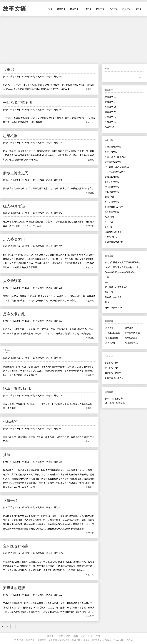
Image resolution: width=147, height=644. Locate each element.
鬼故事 (139, 9)
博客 (61, 636)
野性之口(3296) (112, 202)
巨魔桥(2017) (111, 237)
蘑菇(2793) (109, 197)
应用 (90, 636)
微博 (68, 636)
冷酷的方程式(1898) (114, 242)
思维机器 (10, 136)
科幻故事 (127, 9)
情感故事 (74, 9)
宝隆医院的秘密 (16, 546)
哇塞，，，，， (112, 277)
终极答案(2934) (112, 212)
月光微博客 (111, 343)
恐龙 (7, 351)
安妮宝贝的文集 (113, 333)
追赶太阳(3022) (112, 182)
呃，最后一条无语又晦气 (116, 287)
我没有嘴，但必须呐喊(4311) (118, 167)
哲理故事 (114, 9)
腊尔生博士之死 (16, 173)
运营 (83, 636)
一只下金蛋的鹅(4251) (115, 172)
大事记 (8, 70)
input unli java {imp (113, 307)
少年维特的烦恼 (132, 333)
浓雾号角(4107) (112, 177)
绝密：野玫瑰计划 (18, 389)
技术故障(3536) (112, 187)
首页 (50, 9)
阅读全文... (91, 89)
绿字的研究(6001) (113, 147)
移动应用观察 (131, 338)
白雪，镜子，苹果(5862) (116, 157)
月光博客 (110, 328)
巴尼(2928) (109, 217)
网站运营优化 (131, 343)
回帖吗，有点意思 (113, 297)
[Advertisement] (73, 40)
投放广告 (30, 640)
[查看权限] (120, 403)
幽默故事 (100, 9)
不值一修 (10, 501)
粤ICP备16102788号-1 (102, 640)
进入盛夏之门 (14, 239)
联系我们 (51, 636)
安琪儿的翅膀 (14, 588)
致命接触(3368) (112, 192)
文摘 (98, 636)
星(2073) (108, 227)
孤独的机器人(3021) (114, 207)
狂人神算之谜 (14, 206)
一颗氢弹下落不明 (18, 103)
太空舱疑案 (12, 281)
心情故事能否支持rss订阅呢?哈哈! (120, 272)
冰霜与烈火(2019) (113, 232)
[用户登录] (109, 403)
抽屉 (7, 455)
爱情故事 (61, 9)
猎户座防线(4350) (113, 162)
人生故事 (87, 9)
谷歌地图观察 (112, 338)
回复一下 (109, 292)
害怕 (107, 302)
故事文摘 (15, 9)
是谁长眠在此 (14, 314)
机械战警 (10, 422)
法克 (107, 282)
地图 (76, 636)
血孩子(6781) (111, 152)
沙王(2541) (109, 222)
